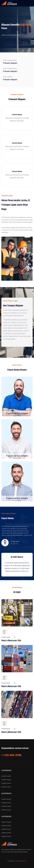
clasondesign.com (21, 861)
